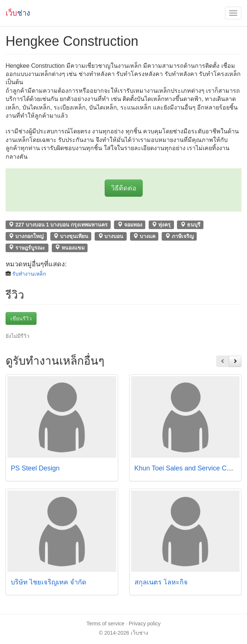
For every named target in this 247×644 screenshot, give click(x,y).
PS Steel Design (35, 468)
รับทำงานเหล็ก (29, 274)
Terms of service (105, 624)
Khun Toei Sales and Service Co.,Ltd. (190, 468)
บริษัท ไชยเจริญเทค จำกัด (49, 582)
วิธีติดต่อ (124, 188)
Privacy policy (145, 624)
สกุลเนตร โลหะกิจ (162, 582)
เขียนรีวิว (21, 318)
